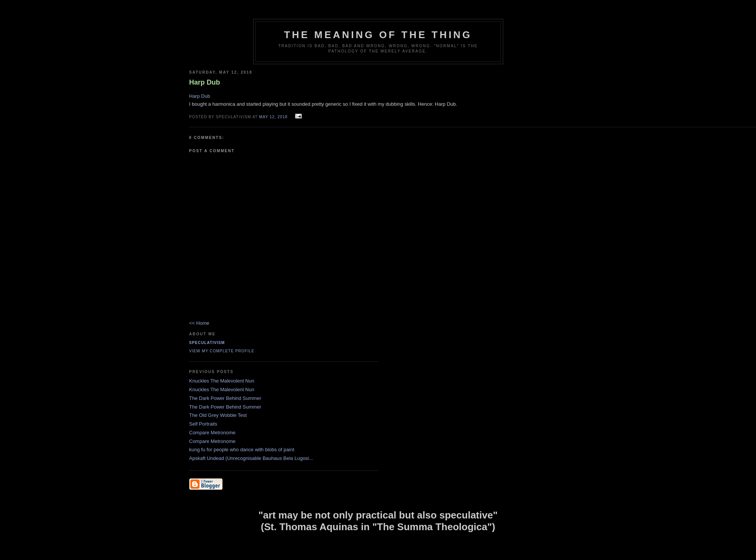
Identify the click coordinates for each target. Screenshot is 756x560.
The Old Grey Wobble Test (218, 415)
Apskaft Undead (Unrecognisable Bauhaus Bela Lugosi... (251, 458)
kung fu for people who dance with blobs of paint (242, 450)
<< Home (199, 323)
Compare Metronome (213, 433)
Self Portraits (203, 424)
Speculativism (207, 343)
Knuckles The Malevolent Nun (222, 381)
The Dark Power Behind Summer (225, 398)
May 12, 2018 (273, 117)
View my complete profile (222, 351)
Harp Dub (200, 96)
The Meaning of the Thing (378, 35)
